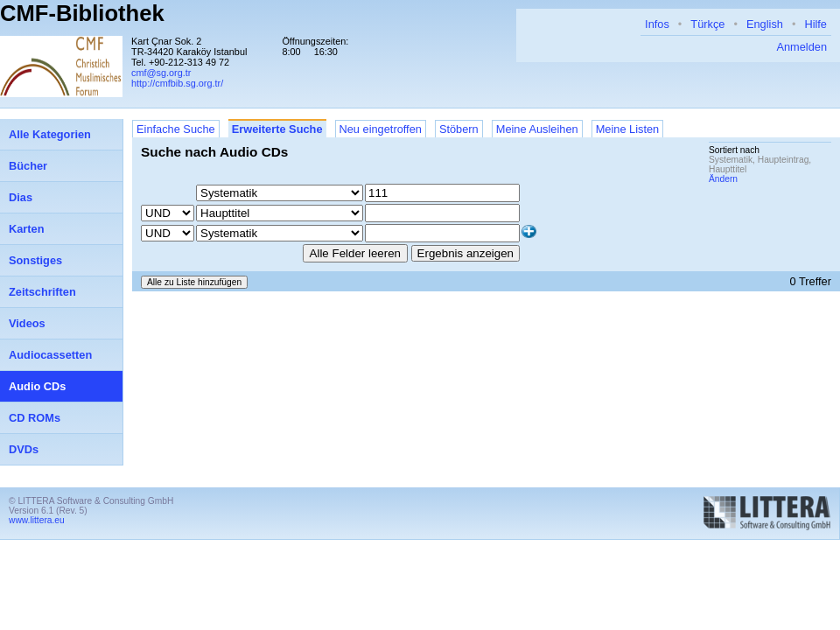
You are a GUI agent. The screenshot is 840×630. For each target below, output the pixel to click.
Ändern (723, 179)
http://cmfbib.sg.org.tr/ (177, 83)
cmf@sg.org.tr (161, 73)
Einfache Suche (176, 129)
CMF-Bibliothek (82, 13)
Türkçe (707, 24)
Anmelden (801, 47)
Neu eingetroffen (381, 129)
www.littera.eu (37, 520)
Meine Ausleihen (537, 129)
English (765, 24)
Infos (657, 24)
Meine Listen (628, 129)
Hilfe (815, 24)
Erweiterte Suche (277, 129)
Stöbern (459, 129)
